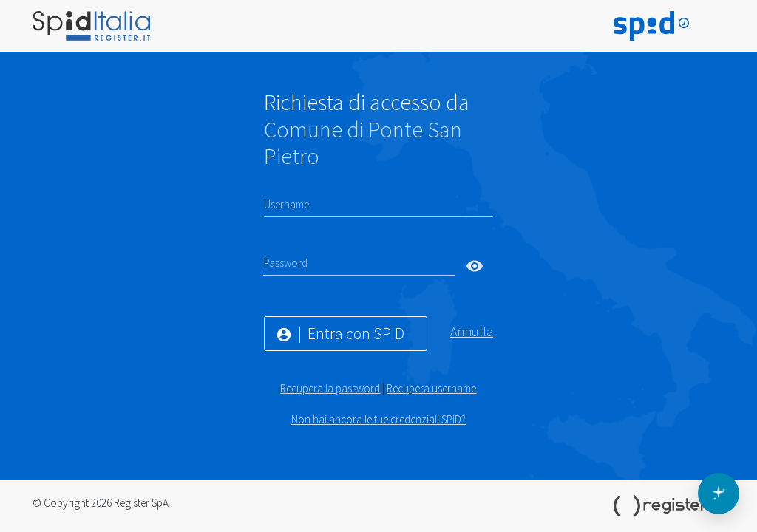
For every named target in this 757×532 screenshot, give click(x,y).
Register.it (669, 506)
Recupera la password (330, 388)
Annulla (472, 331)
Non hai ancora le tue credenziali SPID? (378, 419)
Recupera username (431, 388)
